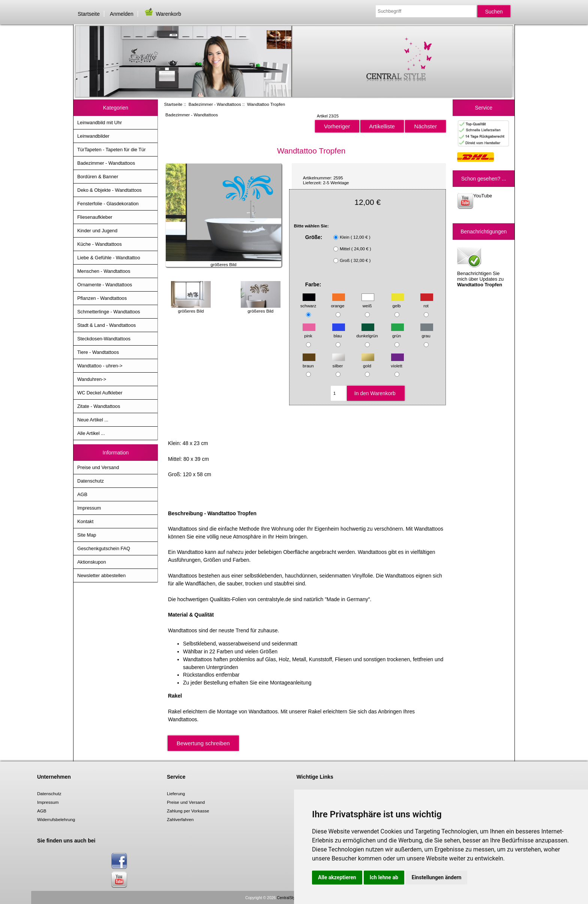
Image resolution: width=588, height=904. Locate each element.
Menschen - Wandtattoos (104, 271)
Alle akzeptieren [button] (337, 877)
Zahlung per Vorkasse (188, 811)
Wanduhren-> (92, 379)
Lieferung (176, 793)
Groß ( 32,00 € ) (355, 260)
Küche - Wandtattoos (100, 244)
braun (309, 362)
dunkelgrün (367, 332)
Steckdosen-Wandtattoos (104, 339)
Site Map (87, 535)
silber (339, 362)
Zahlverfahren (180, 819)
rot (427, 302)
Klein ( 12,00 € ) (355, 237)
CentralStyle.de (290, 898)
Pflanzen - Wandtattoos (102, 298)
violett (397, 362)
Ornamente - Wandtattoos (105, 285)
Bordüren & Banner (98, 177)
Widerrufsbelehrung (56, 819)
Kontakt (85, 521)
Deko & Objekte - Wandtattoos (109, 190)
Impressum (89, 508)
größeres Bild (191, 308)
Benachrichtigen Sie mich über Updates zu (480, 266)
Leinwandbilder (93, 136)
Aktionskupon (92, 562)
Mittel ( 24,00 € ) (355, 249)
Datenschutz (91, 481)
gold (368, 362)
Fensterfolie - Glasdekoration (108, 204)
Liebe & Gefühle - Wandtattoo (109, 258)
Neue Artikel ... (93, 420)
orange (338, 302)
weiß (368, 302)
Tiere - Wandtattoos (98, 352)
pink (309, 332)
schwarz (308, 302)
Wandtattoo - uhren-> (100, 366)
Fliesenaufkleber (95, 217)
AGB (82, 494)
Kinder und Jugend (97, 231)
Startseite (89, 14)
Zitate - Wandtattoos (99, 406)
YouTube (475, 201)
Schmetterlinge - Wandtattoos (109, 312)
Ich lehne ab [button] (384, 877)
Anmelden (122, 14)
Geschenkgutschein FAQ (104, 548)
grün (397, 332)
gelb (397, 302)
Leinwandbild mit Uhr (100, 123)
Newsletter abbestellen (101, 575)
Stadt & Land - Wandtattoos (106, 325)
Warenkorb (162, 14)
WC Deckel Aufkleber (100, 393)
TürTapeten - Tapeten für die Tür (111, 150)
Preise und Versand (98, 467)
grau (427, 332)
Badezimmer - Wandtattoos (215, 104)
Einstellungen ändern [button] (437, 877)
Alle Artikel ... (91, 433)
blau (339, 332)
